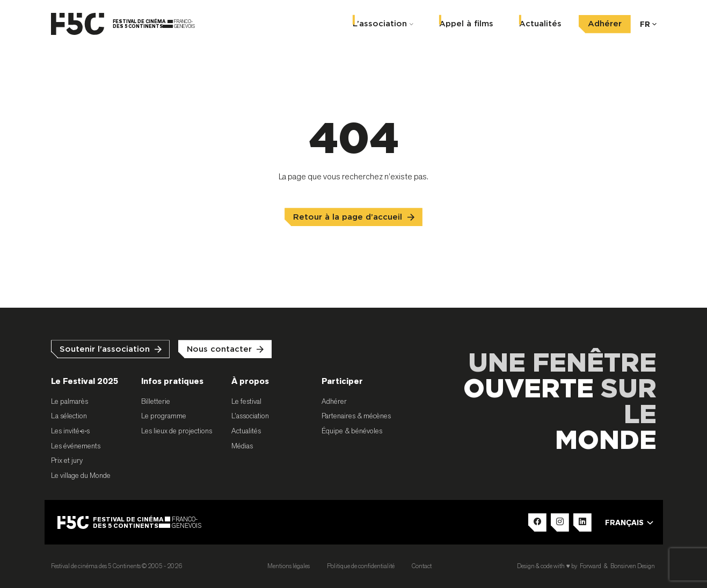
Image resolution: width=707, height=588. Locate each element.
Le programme (164, 416)
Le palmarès (70, 401)
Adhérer (605, 23)
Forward (591, 566)
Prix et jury (67, 460)
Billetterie (156, 401)
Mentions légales (289, 566)
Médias (242, 446)
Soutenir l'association (105, 349)
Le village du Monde (81, 475)
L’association (380, 23)
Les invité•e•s (70, 431)
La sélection (69, 416)
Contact (422, 566)
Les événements (76, 446)
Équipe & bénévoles (352, 431)
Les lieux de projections (177, 431)
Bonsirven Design (633, 566)
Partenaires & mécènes (356, 416)
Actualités (540, 23)
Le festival (246, 401)
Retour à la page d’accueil (348, 217)
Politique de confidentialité (361, 566)
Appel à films (466, 23)
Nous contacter (219, 349)
